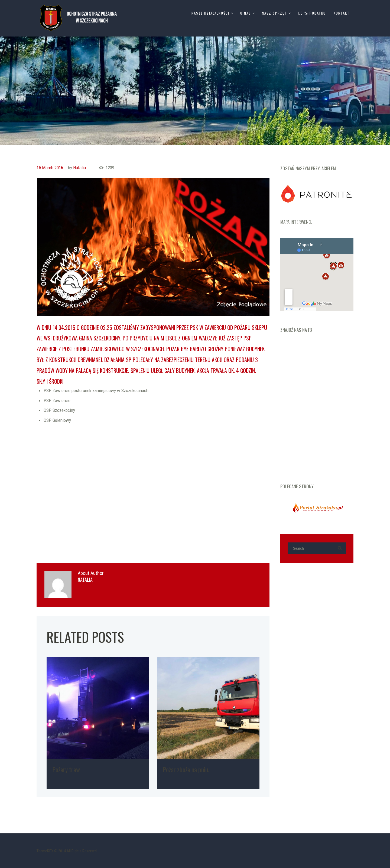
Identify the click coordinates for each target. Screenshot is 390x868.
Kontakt (342, 13)
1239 (110, 168)
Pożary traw (66, 769)
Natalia (79, 168)
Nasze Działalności (210, 13)
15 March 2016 (50, 168)
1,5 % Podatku (312, 13)
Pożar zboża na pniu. (186, 769)
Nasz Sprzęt (274, 13)
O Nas (246, 13)
